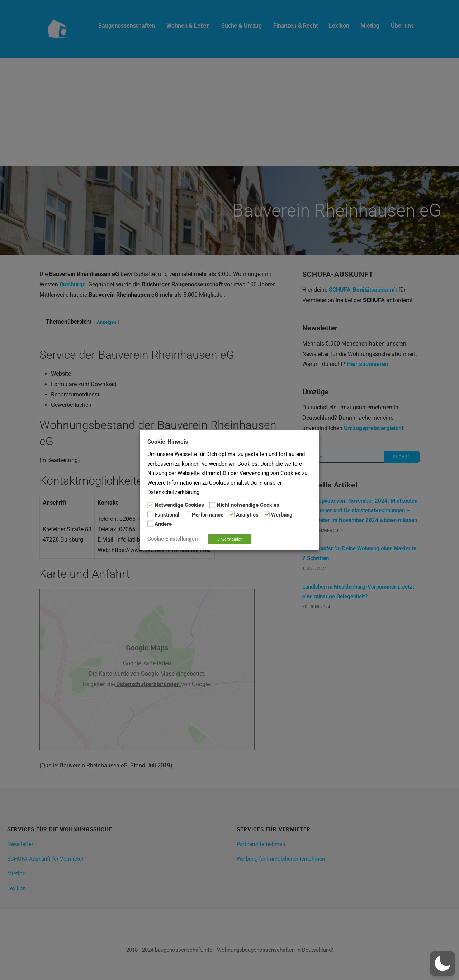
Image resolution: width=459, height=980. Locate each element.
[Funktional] (150, 514)
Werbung (282, 515)
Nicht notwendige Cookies (248, 505)
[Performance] (188, 514)
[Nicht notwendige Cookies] (212, 505)
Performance (208, 515)
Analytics (247, 515)
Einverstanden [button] (230, 539)
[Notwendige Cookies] (150, 505)
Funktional (167, 515)
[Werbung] (267, 514)
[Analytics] (232, 514)
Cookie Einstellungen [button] (172, 538)
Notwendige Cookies (179, 505)
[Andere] (150, 524)
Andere (163, 524)
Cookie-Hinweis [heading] (168, 442)
